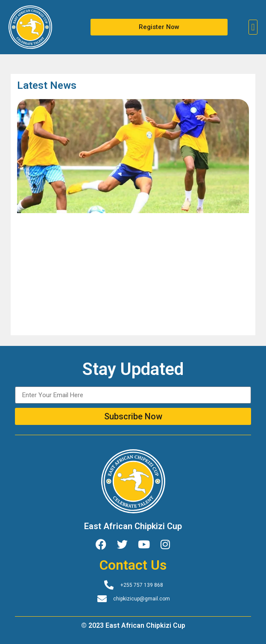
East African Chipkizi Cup (133, 526)
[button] (253, 27)
